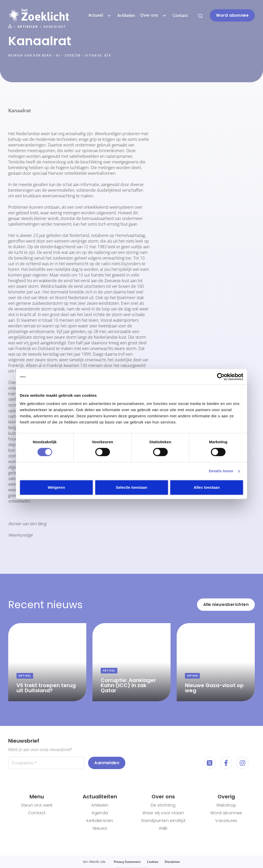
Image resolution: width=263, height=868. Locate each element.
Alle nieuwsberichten (226, 604)
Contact (180, 15)
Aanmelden (107, 763)
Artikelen (126, 15)
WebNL (94, 862)
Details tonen (221, 471)
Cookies (153, 862)
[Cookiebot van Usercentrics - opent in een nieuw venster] (221, 377)
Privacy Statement (127, 862)
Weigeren (56, 487)
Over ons (154, 15)
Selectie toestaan (132, 487)
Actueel (100, 15)
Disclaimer (172, 862)
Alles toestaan (207, 487)
